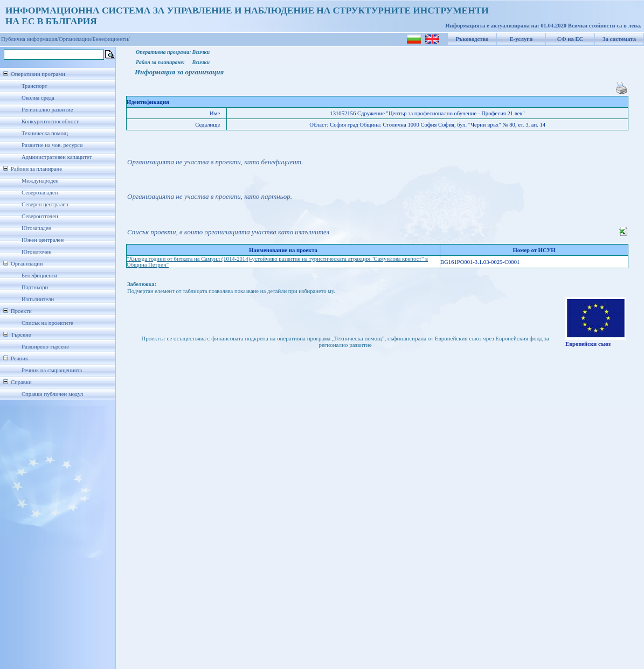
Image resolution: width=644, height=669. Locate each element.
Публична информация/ (30, 39)
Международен (40, 181)
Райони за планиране (36, 169)
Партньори (35, 287)
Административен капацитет (57, 157)
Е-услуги (521, 39)
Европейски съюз (588, 344)
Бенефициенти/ (111, 39)
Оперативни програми (38, 74)
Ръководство (472, 39)
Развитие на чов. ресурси (52, 145)
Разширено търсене (45, 347)
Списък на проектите (47, 323)
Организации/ (76, 39)
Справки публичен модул (52, 394)
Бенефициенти (39, 276)
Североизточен (40, 216)
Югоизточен (37, 252)
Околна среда (38, 98)
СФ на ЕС (570, 39)
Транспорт (34, 86)
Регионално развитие (47, 110)
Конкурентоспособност (50, 121)
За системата (619, 39)
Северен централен (45, 204)
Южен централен (43, 240)
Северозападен (40, 193)
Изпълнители (38, 299)
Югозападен (36, 228)
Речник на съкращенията (52, 370)
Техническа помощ (45, 133)
